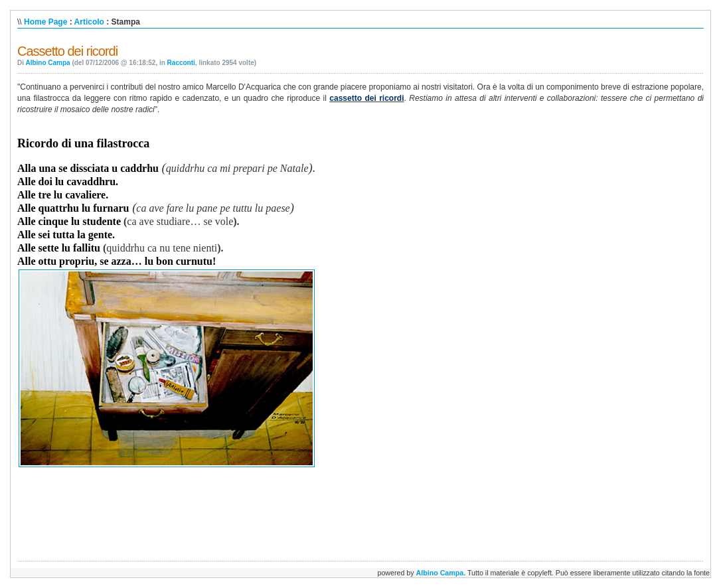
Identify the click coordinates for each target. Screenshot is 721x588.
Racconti (181, 63)
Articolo (89, 22)
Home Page (45, 22)
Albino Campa (47, 63)
